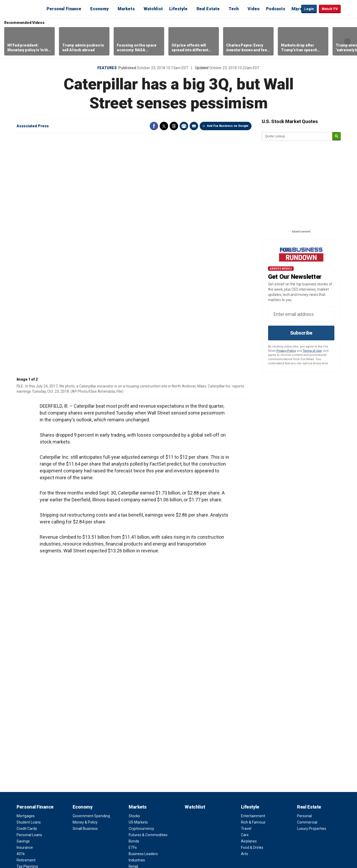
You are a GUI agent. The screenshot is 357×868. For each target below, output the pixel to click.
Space (22, 767)
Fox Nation (250, 786)
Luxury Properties (312, 645)
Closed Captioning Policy (261, 767)
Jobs (245, 729)
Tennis (78, 767)
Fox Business (29, 9)
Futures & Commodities (148, 652)
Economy (99, 9)
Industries (137, 677)
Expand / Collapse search (296, 9)
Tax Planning (27, 683)
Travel (246, 645)
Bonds (134, 658)
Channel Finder (253, 723)
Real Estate (208, 9)
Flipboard (286, 832)
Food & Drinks (252, 664)
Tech (234, 9)
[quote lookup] (297, 136)
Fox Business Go (254, 793)
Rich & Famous (253, 639)
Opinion (137, 714)
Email (194, 126)
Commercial (307, 639)
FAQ (244, 748)
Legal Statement (78, 840)
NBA (76, 729)
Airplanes (249, 658)
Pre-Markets (139, 690)
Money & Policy (85, 639)
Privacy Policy (286, 351)
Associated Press (33, 126)
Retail (133, 683)
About (247, 714)
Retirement (26, 677)
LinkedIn (296, 832)
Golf (76, 761)
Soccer (78, 755)
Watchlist (153, 9)
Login (309, 9)
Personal (304, 633)
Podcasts (276, 9)
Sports (80, 714)
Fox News (249, 780)
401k (21, 671)
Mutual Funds (140, 696)
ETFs (133, 664)
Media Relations (254, 755)
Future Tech (26, 755)
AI (18, 761)
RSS (306, 832)
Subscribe (301, 333)
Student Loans (29, 639)
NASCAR (80, 742)
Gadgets (24, 736)
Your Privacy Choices (108, 830)
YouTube (276, 832)
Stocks (134, 633)
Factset (174, 836)
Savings (23, 658)
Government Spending (91, 633)
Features (107, 68)
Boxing (78, 748)
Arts (245, 671)
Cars (245, 652)
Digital (22, 723)
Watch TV (330, 9)
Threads (174, 126)
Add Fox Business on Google (228, 126)
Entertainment (253, 633)
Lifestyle (178, 9)
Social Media (27, 729)
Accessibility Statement (261, 774)
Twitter (164, 126)
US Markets (138, 639)
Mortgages (26, 633)
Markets (126, 9)
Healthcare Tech (30, 748)
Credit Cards (27, 645)
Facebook (154, 126)
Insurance (25, 664)
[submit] (336, 136)
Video (254, 9)
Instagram (267, 832)
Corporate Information (260, 761)
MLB (76, 736)
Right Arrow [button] (347, 41)
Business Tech (29, 742)
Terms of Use (312, 351)
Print (184, 126)
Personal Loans (29, 652)
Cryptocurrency (141, 645)
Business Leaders (143, 671)
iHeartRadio (336, 832)
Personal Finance (64, 9)
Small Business (85, 645)
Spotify (326, 832)
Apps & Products (255, 799)
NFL (76, 723)
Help (134, 830)
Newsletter (316, 832)
